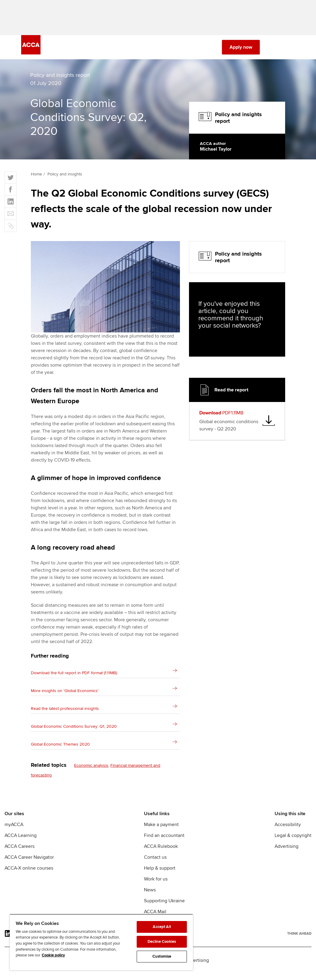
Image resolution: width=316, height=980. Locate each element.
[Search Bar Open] (274, 54)
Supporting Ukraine (164, 908)
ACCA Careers (20, 854)
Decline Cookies (162, 942)
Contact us (155, 864)
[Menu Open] (291, 54)
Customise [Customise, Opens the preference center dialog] (162, 956)
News (150, 897)
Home (36, 181)
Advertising (287, 854)
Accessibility (288, 832)
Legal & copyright (293, 843)
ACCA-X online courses (29, 875)
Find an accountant (164, 843)
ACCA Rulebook (161, 854)
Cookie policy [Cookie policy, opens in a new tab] (53, 955)
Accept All (162, 927)
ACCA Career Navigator (29, 864)
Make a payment (161, 832)
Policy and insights (65, 181)
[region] (101, 942)
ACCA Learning (21, 843)
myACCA (14, 832)
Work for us (156, 886)
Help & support (160, 875)
